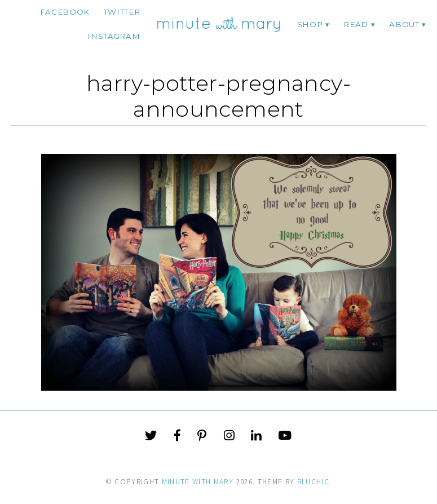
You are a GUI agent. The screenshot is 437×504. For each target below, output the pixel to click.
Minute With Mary (198, 482)
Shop (310, 24)
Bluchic (313, 482)
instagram (114, 36)
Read (356, 24)
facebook (65, 12)
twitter (122, 12)
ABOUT (404, 24)
